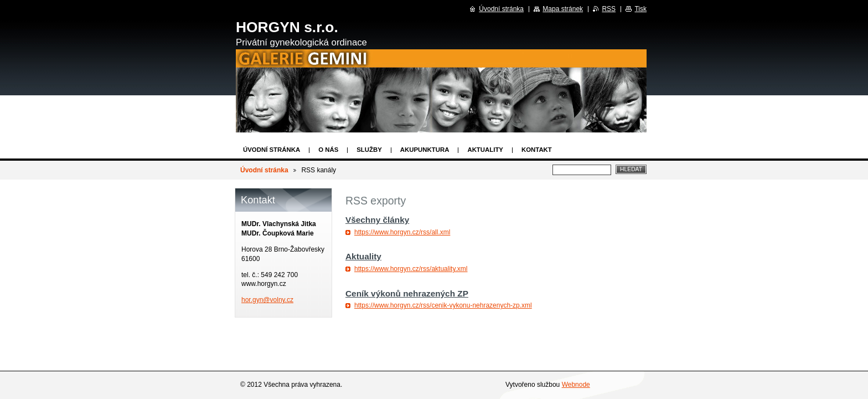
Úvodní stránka (272, 150)
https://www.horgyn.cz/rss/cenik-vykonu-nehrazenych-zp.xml (443, 305)
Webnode (576, 385)
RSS (609, 9)
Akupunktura (425, 150)
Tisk (640, 9)
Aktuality (485, 150)
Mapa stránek (563, 9)
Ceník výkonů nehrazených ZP (407, 293)
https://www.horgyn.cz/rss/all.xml (402, 232)
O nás (328, 150)
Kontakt (537, 150)
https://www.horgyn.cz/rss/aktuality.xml (411, 269)
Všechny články (377, 220)
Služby (369, 150)
